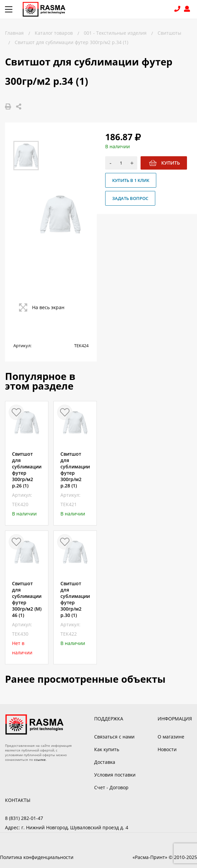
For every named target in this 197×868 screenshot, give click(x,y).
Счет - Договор (111, 787)
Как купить (107, 749)
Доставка (105, 762)
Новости (167, 749)
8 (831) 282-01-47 (178, 10)
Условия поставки (115, 775)
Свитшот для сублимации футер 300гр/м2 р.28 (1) (75, 470)
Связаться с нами (114, 737)
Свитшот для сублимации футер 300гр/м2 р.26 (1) (27, 470)
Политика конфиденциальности (37, 857)
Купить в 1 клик (131, 180)
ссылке (40, 759)
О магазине (171, 737)
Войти (188, 10)
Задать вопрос (130, 198)
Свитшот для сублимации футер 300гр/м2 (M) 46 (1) (27, 599)
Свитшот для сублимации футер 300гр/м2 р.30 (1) (75, 599)
